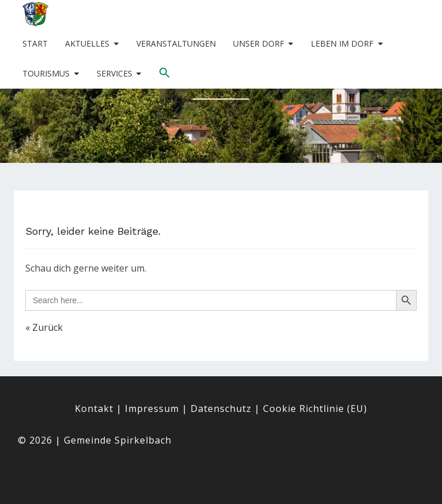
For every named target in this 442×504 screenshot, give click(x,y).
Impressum (152, 408)
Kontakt (94, 408)
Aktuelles (87, 43)
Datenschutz (221, 408)
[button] (165, 73)
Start (35, 43)
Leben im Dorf (342, 43)
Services (115, 73)
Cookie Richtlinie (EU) (315, 408)
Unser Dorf (259, 43)
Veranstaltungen (176, 43)
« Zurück (44, 327)
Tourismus (46, 73)
